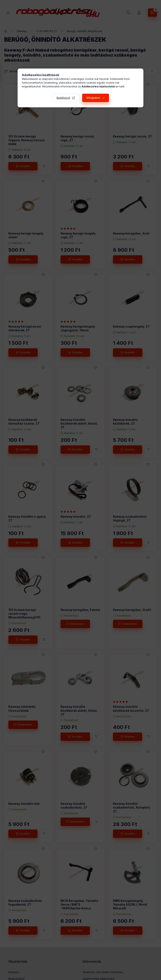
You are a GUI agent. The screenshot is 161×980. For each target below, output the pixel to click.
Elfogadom (93, 98)
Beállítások (63, 98)
